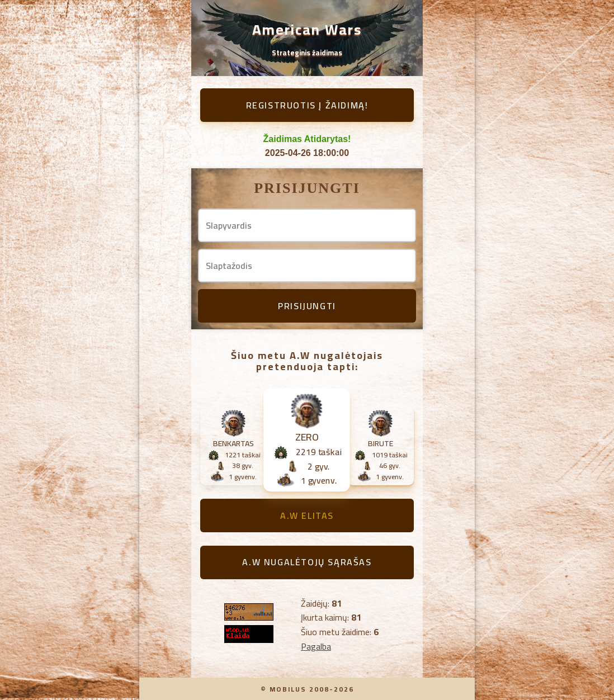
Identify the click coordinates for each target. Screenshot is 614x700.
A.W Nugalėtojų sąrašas (307, 562)
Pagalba (316, 646)
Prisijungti (307, 306)
